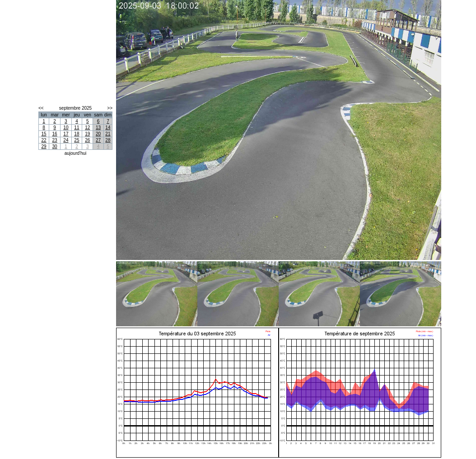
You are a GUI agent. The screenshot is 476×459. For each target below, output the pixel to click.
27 (98, 140)
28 (108, 140)
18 (77, 134)
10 (66, 127)
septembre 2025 (75, 108)
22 (44, 140)
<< (41, 108)
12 (87, 127)
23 (55, 140)
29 (44, 146)
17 (66, 134)
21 (108, 134)
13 (98, 127)
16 (55, 134)
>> (110, 108)
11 (77, 127)
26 (87, 140)
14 (108, 127)
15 (44, 134)
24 (66, 140)
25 (77, 140)
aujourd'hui (76, 153)
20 (98, 134)
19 (87, 134)
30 (55, 146)
